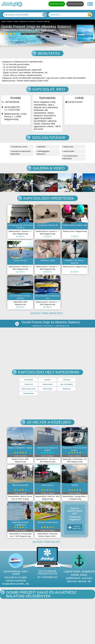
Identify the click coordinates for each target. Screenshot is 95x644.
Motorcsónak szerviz (29, 389)
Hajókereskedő (47, 384)
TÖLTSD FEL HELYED (75, 4)
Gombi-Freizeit (75, 102)
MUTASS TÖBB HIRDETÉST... (48, 313)
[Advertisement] (47, 408)
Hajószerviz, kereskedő (27, 21)
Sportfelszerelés (28, 393)
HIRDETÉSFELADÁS (57, 4)
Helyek (4, 21)
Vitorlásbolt (66, 380)
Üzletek (16, 21)
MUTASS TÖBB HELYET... (47, 542)
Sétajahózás (66, 389)
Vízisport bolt (29, 384)
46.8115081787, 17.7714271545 (12, 109)
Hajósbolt (47, 380)
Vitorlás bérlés (47, 389)
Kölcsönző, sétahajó (43, 21)
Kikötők (9, 21)
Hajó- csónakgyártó (66, 384)
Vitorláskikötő (29, 380)
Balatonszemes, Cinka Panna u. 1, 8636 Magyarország (27, 30)
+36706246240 (12, 102)
